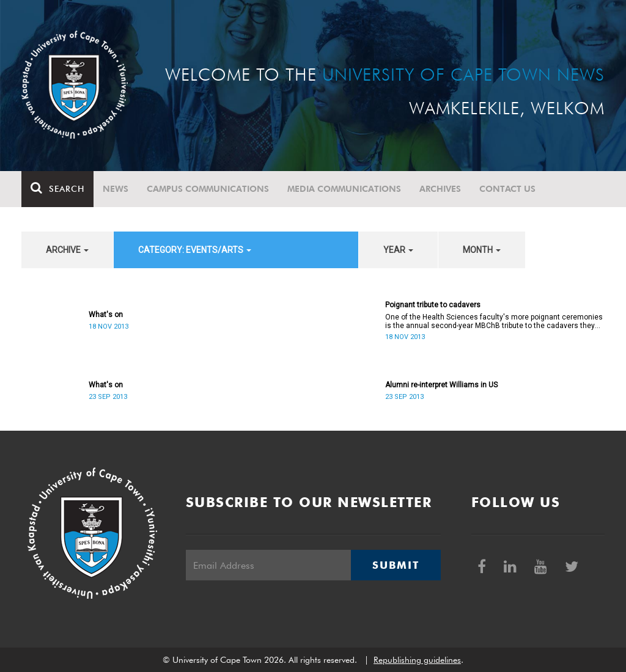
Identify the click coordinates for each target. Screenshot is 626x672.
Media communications (344, 189)
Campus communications (208, 189)
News (116, 189)
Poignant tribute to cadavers (433, 305)
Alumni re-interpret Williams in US (441, 385)
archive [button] (67, 250)
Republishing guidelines (417, 660)
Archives (440, 189)
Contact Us (507, 189)
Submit (396, 565)
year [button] (398, 250)
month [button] (482, 250)
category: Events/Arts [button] (195, 250)
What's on (106, 315)
